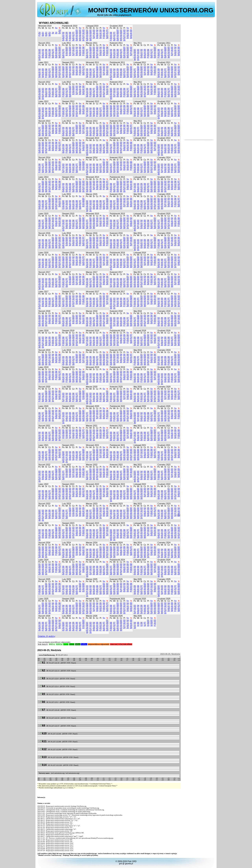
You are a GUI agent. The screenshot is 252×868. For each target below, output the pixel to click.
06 (70, 33)
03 (83, 30)
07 (73, 33)
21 (43, 33)
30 (50, 35)
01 (77, 30)
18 (63, 38)
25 (56, 33)
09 (80, 33)
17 (83, 35)
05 (67, 33)
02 (80, 30)
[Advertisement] (199, 80)
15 (77, 35)
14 (73, 35)
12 (67, 35)
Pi (53, 28)
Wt (43, 28)
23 (50, 33)
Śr (46, 28)
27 (39, 35)
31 (83, 40)
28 (43, 35)
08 (77, 33)
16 (80, 35)
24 (53, 33)
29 (46, 35)
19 (60, 30)
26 (60, 33)
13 (70, 35)
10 (83, 33)
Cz (49, 28)
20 (39, 33)
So (56, 28)
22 (46, 33)
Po (39, 28)
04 (63, 33)
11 (63, 35)
